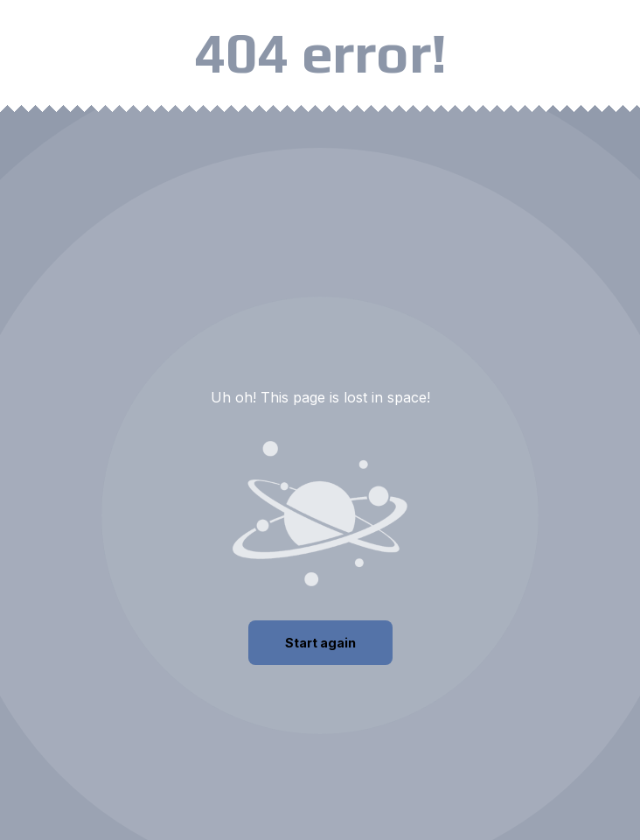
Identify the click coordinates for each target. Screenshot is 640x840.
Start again (320, 643)
